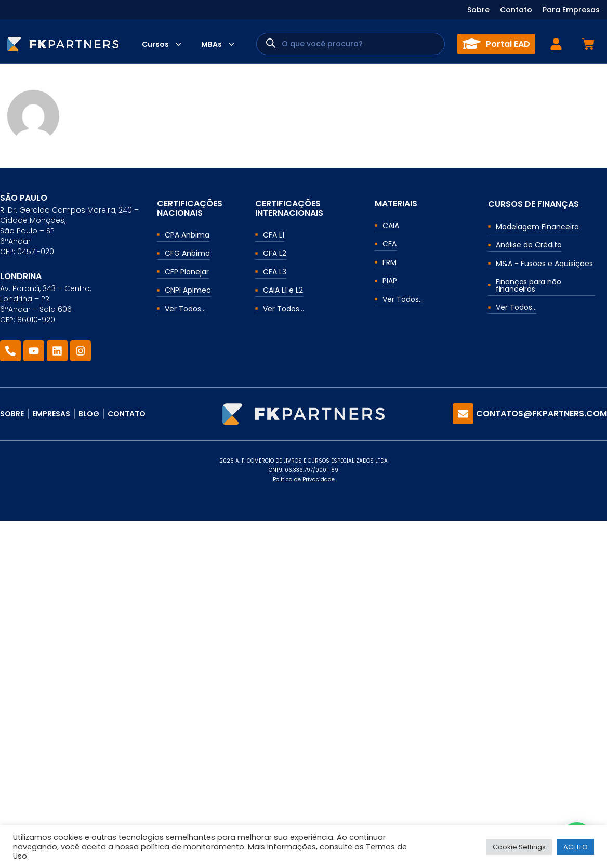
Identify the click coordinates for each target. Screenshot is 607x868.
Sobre (478, 10)
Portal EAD (508, 44)
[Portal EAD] (472, 44)
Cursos (155, 44)
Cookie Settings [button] (519, 847)
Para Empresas (571, 10)
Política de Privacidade (304, 479)
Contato (516, 10)
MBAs (212, 44)
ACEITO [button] (576, 847)
